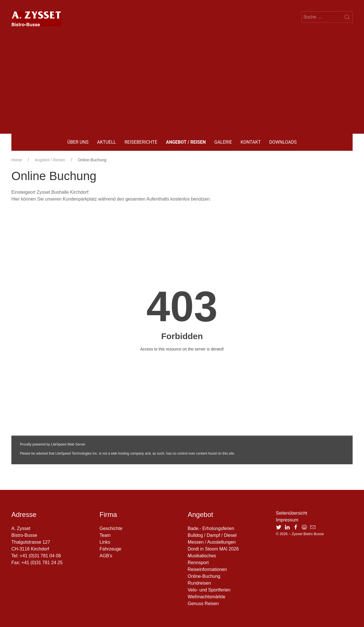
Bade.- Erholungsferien (211, 528)
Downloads (283, 142)
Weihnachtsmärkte (206, 597)
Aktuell (106, 142)
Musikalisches (202, 556)
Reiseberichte (141, 142)
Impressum (287, 520)
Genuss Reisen (203, 604)
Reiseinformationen (207, 569)
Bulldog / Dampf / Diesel (212, 535)
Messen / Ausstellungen (212, 542)
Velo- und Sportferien (209, 590)
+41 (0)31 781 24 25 (42, 563)
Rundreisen (199, 583)
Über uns (78, 142)
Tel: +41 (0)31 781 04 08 (36, 556)
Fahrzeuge (110, 549)
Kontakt (251, 142)
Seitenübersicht (291, 513)
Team (105, 535)
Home (17, 160)
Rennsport (198, 563)
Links (105, 542)
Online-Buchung (204, 576)
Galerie (223, 142)
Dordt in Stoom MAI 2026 (213, 549)
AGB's (106, 556)
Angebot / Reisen (186, 142)
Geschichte (111, 528)
